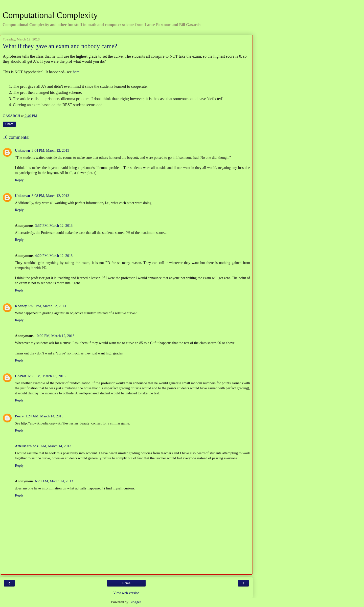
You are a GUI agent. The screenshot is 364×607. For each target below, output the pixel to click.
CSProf (21, 376)
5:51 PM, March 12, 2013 (47, 306)
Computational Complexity (50, 15)
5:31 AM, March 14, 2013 (52, 446)
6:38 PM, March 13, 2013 (47, 376)
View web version (126, 593)
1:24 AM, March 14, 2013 (44, 416)
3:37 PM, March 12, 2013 (54, 226)
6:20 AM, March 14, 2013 (54, 481)
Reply (19, 180)
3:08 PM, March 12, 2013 (50, 196)
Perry (19, 416)
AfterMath (23, 446)
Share (9, 124)
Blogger (135, 602)
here (76, 72)
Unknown (22, 150)
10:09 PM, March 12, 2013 (55, 336)
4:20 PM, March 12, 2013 (54, 256)
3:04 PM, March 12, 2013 (50, 150)
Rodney (21, 306)
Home (126, 583)
